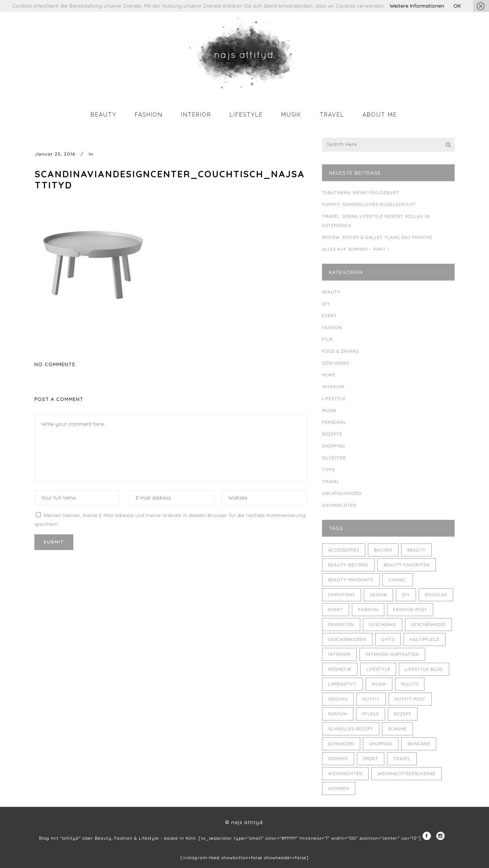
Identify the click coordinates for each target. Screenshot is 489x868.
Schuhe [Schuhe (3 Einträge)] (398, 729)
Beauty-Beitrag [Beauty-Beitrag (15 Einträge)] (348, 565)
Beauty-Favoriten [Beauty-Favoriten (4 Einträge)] (407, 565)
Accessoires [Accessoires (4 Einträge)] (344, 550)
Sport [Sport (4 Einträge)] (371, 759)
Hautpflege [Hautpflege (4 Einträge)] (424, 639)
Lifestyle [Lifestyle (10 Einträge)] (378, 669)
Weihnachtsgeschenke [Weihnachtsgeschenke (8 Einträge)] (406, 774)
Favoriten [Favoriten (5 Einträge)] (341, 625)
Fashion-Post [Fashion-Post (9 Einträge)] (410, 610)
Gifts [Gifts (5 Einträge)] (388, 639)
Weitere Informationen (417, 6)
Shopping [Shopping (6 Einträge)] (381, 744)
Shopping (334, 446)
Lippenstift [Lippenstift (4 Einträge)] (342, 684)
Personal (334, 422)
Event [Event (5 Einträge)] (336, 610)
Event (330, 316)
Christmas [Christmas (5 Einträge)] (342, 595)
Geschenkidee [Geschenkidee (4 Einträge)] (428, 625)
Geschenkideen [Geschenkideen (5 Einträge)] (347, 639)
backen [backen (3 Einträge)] (383, 550)
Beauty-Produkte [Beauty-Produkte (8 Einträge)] (351, 580)
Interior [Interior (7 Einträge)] (339, 654)
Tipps (328, 470)
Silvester (334, 458)
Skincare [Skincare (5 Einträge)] (419, 744)
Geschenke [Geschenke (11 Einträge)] (383, 625)
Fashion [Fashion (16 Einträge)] (368, 610)
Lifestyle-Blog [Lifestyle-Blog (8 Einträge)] (424, 669)
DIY (326, 304)
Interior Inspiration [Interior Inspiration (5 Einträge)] (392, 654)
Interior (333, 387)
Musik (329, 410)
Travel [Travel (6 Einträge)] (402, 759)
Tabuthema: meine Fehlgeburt (361, 193)
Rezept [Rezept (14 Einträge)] (403, 714)
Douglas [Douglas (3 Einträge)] (436, 595)
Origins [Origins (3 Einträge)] (338, 699)
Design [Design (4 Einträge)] (378, 595)
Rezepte (332, 434)
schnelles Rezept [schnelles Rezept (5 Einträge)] (351, 729)
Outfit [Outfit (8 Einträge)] (371, 699)
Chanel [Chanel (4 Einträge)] (398, 580)
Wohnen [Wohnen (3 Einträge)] (339, 789)
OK (457, 6)
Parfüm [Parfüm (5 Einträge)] (338, 714)
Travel (331, 482)
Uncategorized (342, 493)
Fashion (332, 328)
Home (329, 375)
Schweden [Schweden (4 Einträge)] (341, 744)
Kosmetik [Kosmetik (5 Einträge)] (340, 669)
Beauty (331, 292)
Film (327, 339)
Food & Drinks (340, 351)
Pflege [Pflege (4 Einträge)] (371, 714)
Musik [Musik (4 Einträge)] (379, 684)
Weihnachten (339, 505)
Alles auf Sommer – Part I (355, 249)
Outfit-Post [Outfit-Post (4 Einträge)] (410, 699)
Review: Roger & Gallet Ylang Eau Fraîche (377, 237)
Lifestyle (334, 399)
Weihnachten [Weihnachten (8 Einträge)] (345, 774)
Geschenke (336, 363)
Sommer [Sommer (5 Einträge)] (338, 759)
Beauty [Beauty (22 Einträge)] (416, 550)
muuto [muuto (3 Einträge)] (410, 684)
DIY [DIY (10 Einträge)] (406, 595)
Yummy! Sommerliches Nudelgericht (369, 204)
